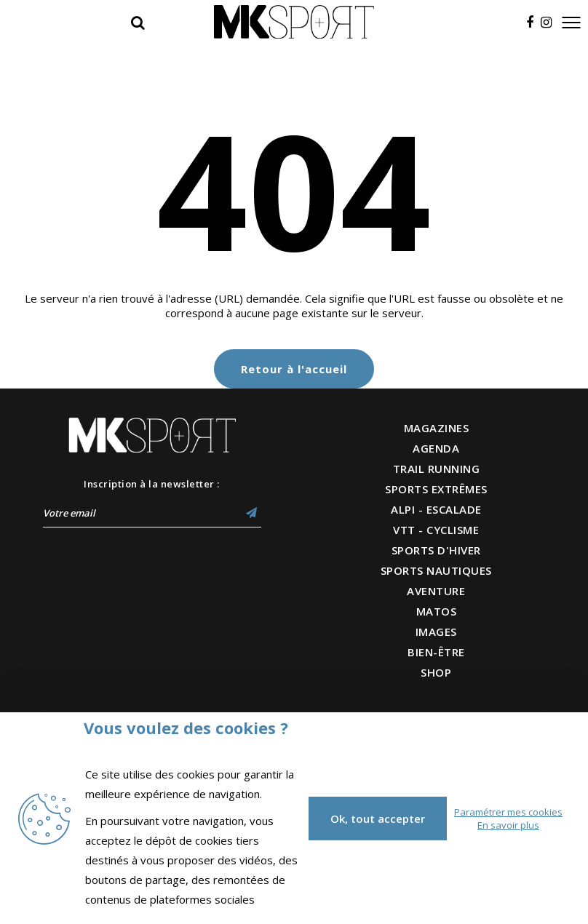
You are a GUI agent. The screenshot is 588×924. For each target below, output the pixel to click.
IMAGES (436, 632)
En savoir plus (508, 825)
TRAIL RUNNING (437, 469)
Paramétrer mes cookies (508, 812)
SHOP (436, 672)
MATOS (437, 611)
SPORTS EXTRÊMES (436, 489)
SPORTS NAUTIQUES (436, 570)
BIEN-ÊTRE (436, 652)
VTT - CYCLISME (436, 530)
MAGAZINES (437, 428)
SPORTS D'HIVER (436, 550)
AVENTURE (436, 591)
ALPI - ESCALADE (436, 509)
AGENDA (436, 448)
